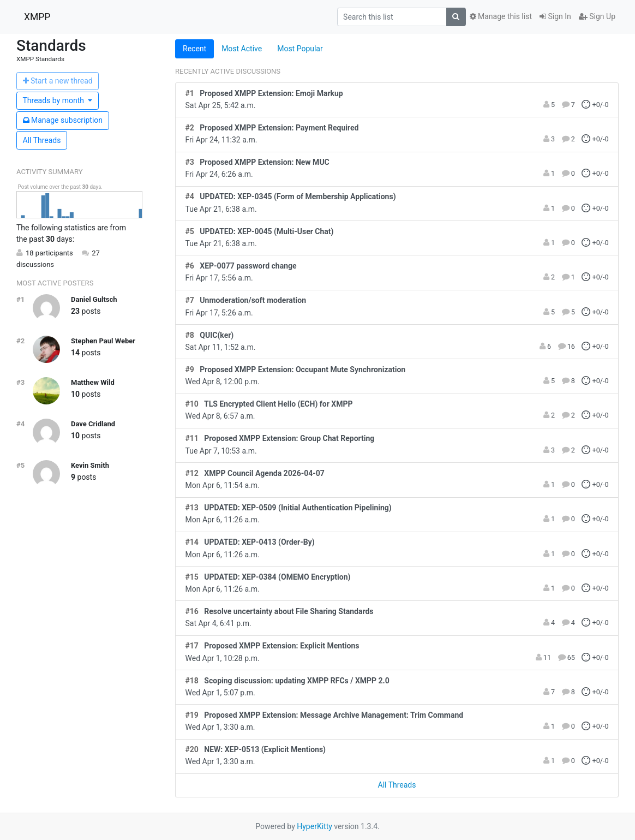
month (55, 100)
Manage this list (501, 16)
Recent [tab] (194, 49)
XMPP (37, 17)
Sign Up (597, 16)
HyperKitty (314, 826)
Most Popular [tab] (300, 49)
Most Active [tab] (242, 49)
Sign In (555, 16)
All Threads (42, 140)
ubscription (63, 120)
